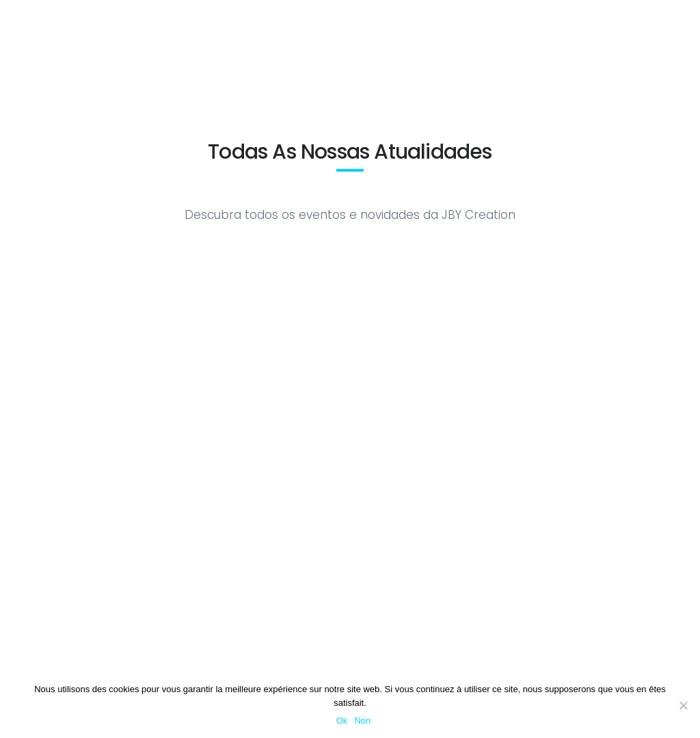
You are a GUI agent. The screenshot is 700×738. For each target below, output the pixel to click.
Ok (342, 721)
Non (362, 721)
